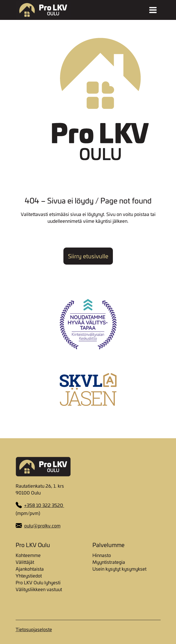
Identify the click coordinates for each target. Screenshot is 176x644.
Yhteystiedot (29, 576)
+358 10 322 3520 (44, 505)
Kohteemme (28, 555)
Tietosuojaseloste (34, 629)
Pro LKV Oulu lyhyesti (38, 582)
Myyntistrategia (109, 562)
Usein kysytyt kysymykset (119, 569)
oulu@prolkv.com (42, 525)
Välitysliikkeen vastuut (39, 589)
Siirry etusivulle (88, 256)
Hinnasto (102, 555)
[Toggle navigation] (153, 10)
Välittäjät (25, 562)
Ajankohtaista (30, 569)
